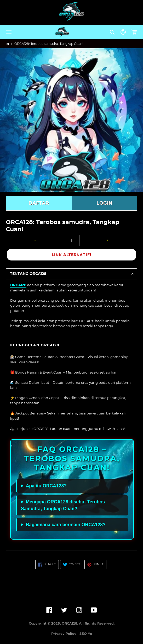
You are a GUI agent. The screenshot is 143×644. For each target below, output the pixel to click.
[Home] (8, 44)
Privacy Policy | (65, 634)
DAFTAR (39, 203)
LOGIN (104, 203)
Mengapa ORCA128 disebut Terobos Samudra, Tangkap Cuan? (63, 505)
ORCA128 (18, 285)
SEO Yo (86, 634)
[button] (9, 32)
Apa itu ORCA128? (46, 486)
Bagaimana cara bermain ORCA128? (66, 525)
